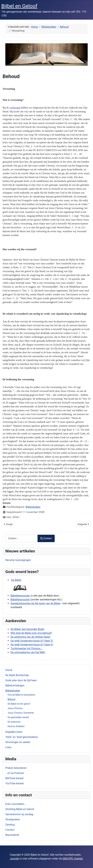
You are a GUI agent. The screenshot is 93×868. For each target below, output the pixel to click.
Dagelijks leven (14, 732)
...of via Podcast (15, 773)
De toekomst (14, 722)
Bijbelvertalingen (15, 685)
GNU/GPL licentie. (73, 859)
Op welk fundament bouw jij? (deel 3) (32, 641)
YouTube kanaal (14, 783)
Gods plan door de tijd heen (21, 680)
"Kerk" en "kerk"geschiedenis (22, 737)
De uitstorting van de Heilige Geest (30, 637)
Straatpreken (13, 819)
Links (8, 747)
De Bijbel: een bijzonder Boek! (27, 629)
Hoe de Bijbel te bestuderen (21, 695)
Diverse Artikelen (16, 726)
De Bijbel (16, 580)
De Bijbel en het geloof (19, 704)
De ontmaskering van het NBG (28, 652)
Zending (10, 825)
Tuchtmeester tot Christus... (27, 648)
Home (9, 670)
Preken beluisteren (16, 768)
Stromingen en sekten (18, 742)
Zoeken (46, 538)
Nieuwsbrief (12, 835)
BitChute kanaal (14, 778)
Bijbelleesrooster (20, 596)
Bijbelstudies (13, 691)
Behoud (11, 699)
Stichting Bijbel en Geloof (20, 809)
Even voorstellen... (16, 804)
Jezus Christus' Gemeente (21, 713)
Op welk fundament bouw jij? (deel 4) (32, 645)
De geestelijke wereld (18, 717)
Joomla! (14, 859)
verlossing (15, 108)
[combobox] (22, 538)
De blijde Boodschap (17, 675)
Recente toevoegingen (18, 560)
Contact (10, 830)
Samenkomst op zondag (19, 814)
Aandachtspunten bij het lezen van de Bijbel (35, 603)
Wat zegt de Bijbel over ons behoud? (31, 633)
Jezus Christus (15, 708)
